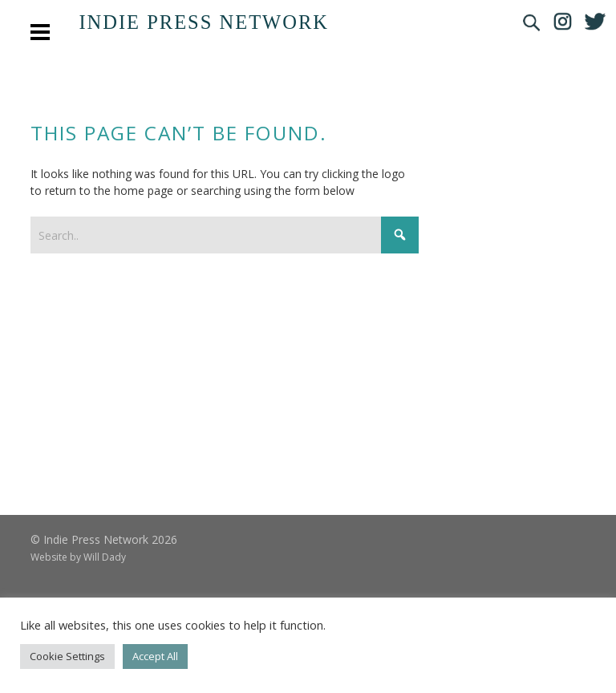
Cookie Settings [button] (67, 656)
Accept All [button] (155, 656)
